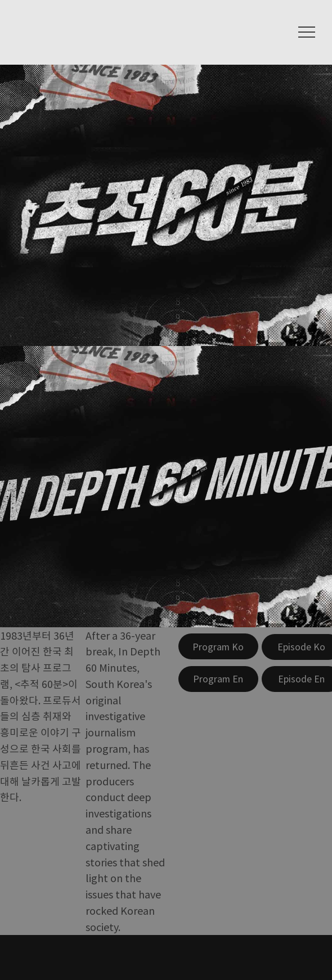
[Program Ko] (218, 646)
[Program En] (218, 679)
